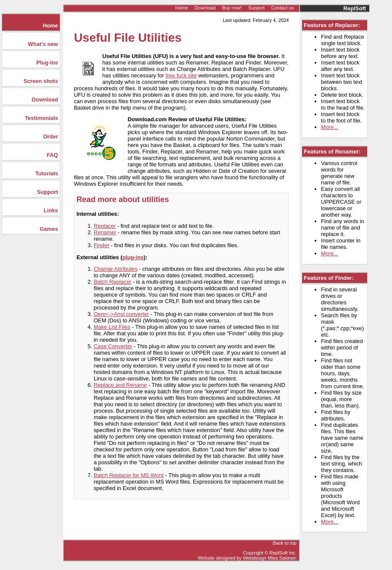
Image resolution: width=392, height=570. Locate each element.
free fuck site (181, 75)
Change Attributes (116, 269)
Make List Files (112, 327)
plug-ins (133, 257)
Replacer (105, 226)
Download (205, 8)
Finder (101, 245)
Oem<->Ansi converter (121, 314)
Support (256, 8)
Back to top (285, 543)
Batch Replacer (113, 282)
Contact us (283, 8)
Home (182, 8)
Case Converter (113, 346)
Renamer (105, 232)
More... (330, 127)
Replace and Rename (120, 385)
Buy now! (232, 8)
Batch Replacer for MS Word (129, 475)
